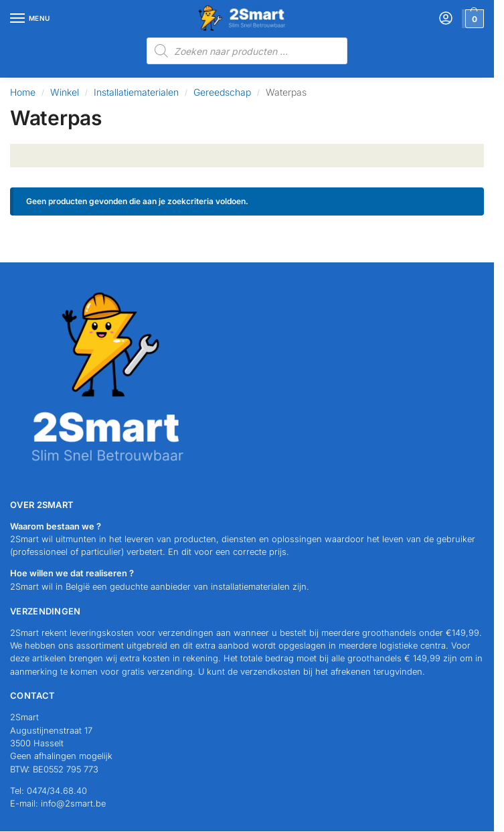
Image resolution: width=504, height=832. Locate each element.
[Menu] (30, 19)
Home (23, 92)
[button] (473, 19)
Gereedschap (222, 92)
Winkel (65, 92)
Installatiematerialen (136, 92)
